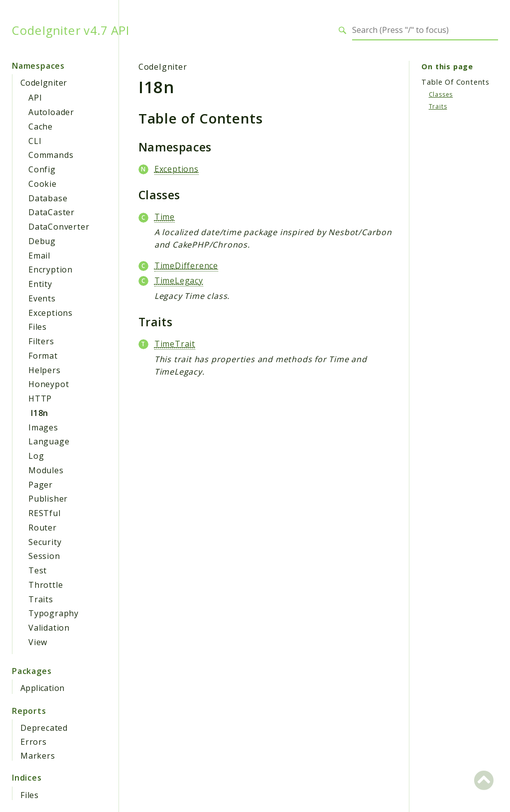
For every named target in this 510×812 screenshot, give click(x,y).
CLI (35, 141)
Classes (441, 94)
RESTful (45, 513)
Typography (54, 613)
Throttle (46, 585)
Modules (46, 470)
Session (44, 556)
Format (43, 356)
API (35, 98)
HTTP (40, 399)
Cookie (43, 184)
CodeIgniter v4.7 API (71, 30)
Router (43, 528)
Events (42, 298)
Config (42, 169)
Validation (49, 628)
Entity (40, 284)
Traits (41, 599)
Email (39, 256)
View (38, 642)
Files (38, 327)
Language (49, 441)
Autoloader (51, 112)
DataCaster (52, 212)
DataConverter (59, 227)
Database (48, 198)
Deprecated (44, 728)
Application (42, 688)
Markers (38, 756)
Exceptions (51, 313)
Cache (41, 127)
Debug (42, 241)
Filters (41, 341)
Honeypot (49, 384)
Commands (51, 155)
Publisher (48, 499)
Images (43, 427)
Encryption (51, 270)
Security (45, 542)
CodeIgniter (44, 83)
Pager (41, 485)
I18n (40, 413)
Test (38, 570)
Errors (34, 742)
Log (36, 456)
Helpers (45, 370)
